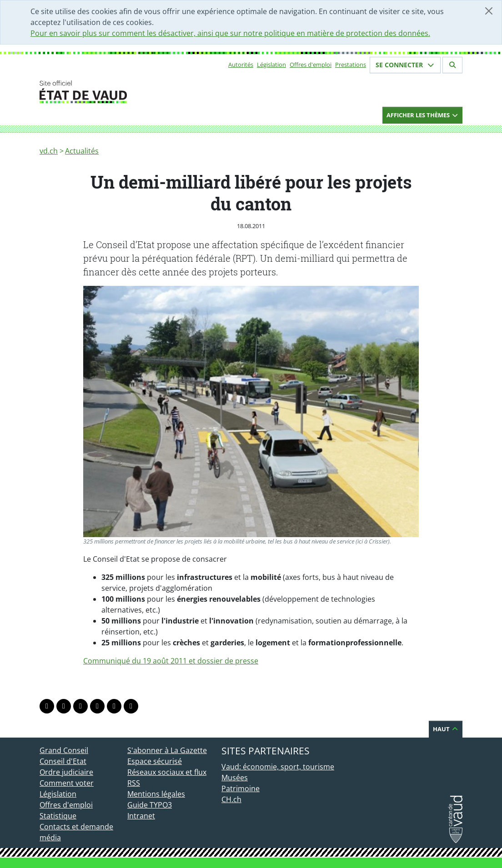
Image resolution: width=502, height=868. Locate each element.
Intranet (141, 816)
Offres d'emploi (311, 65)
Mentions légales (156, 794)
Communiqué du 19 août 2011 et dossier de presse (171, 661)
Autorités (241, 65)
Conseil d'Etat (63, 761)
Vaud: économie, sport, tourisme (278, 767)
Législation (271, 65)
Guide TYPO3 (150, 805)
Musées (235, 778)
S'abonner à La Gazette (167, 750)
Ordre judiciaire (66, 772)
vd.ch (49, 151)
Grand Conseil (64, 750)
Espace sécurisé (155, 761)
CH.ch (231, 799)
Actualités (82, 151)
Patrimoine (241, 788)
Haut (446, 729)
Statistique (58, 816)
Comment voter (67, 783)
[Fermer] (489, 11)
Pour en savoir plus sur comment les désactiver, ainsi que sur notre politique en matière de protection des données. (230, 33)
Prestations (351, 65)
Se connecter (405, 65)
